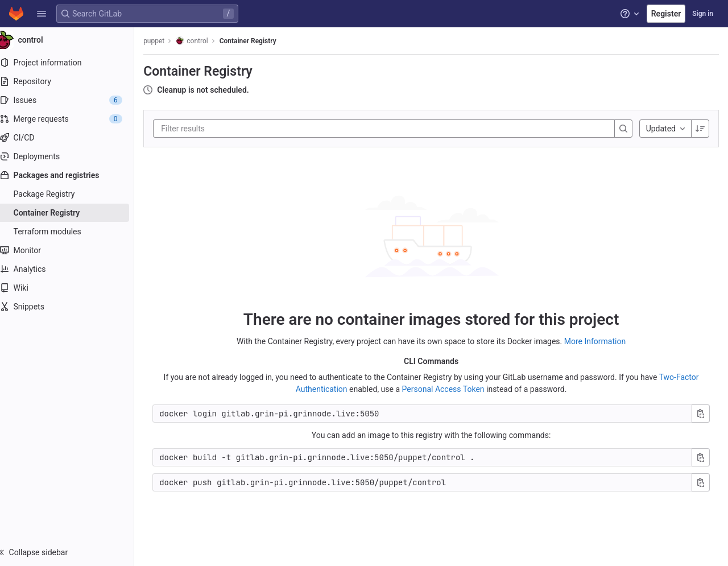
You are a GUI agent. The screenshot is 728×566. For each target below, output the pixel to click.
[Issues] (73, 100)
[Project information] (73, 63)
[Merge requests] (73, 119)
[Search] (623, 129)
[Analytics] (73, 269)
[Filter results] (241, 129)
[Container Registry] (73, 213)
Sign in (703, 14)
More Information (601, 341)
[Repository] (73, 81)
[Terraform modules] (73, 232)
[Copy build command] (701, 457)
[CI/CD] (73, 138)
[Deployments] (73, 156)
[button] (42, 14)
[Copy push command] (701, 482)
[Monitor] (73, 250)
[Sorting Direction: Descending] (700, 129)
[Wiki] (73, 288)
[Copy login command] (701, 413)
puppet (165, 41)
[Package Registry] (73, 194)
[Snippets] (73, 307)
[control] (73, 40)
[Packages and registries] (73, 175)
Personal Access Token (448, 389)
